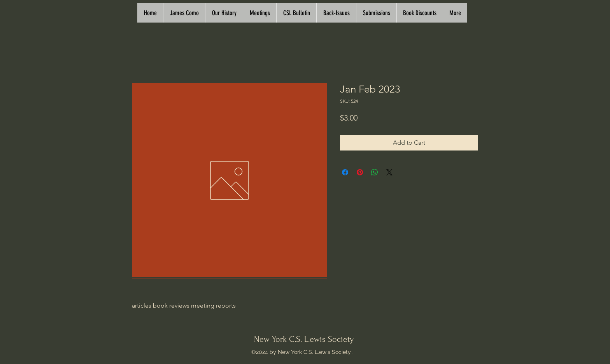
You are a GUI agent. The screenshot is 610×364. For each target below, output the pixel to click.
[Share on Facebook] (345, 172)
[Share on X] (389, 172)
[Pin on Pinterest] (360, 172)
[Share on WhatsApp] (375, 172)
